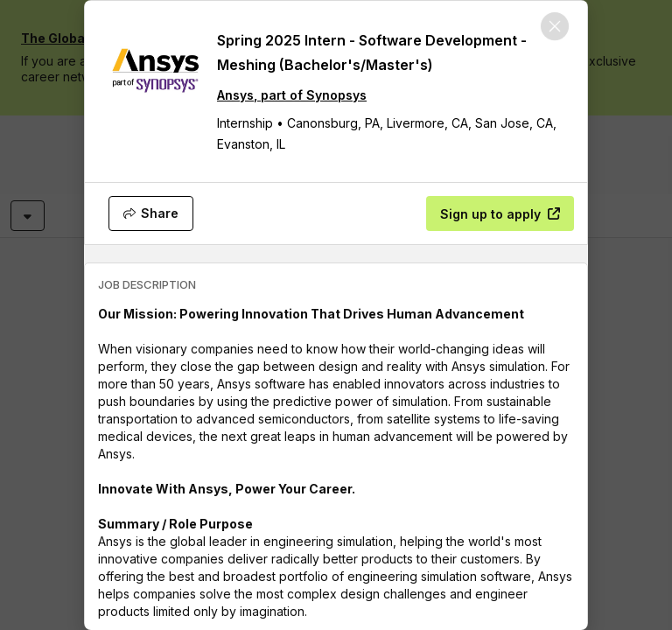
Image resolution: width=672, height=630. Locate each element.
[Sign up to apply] (500, 213)
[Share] (151, 213)
